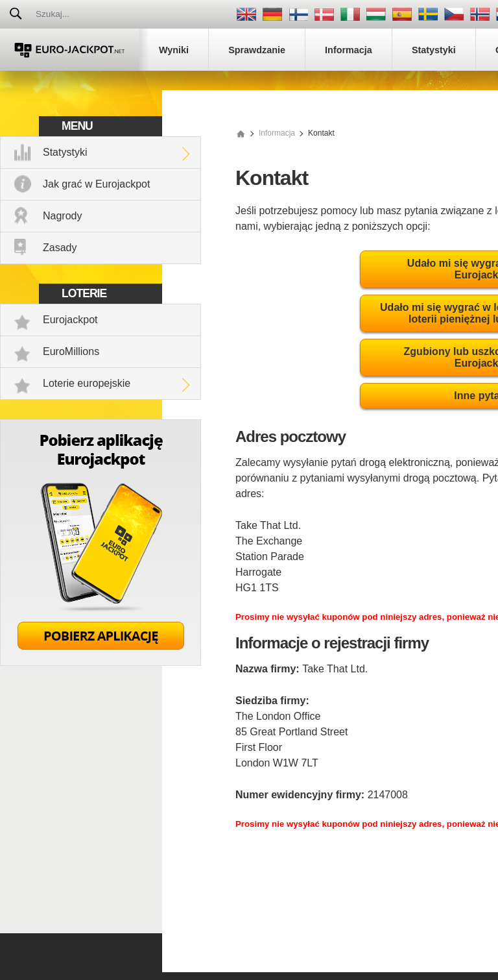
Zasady (60, 248)
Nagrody (62, 216)
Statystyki (65, 152)
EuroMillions (71, 351)
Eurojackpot (70, 320)
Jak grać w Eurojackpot (96, 184)
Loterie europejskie (87, 383)
